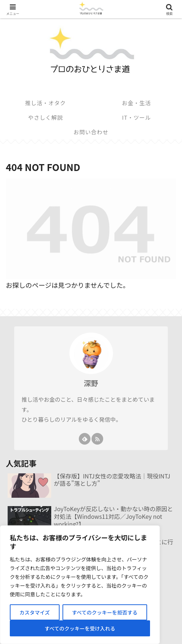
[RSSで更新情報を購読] (97, 439)
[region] (80, 585)
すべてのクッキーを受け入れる (80, 628)
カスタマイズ (35, 612)
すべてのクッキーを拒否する (105, 612)
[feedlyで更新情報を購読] (85, 439)
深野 (91, 383)
